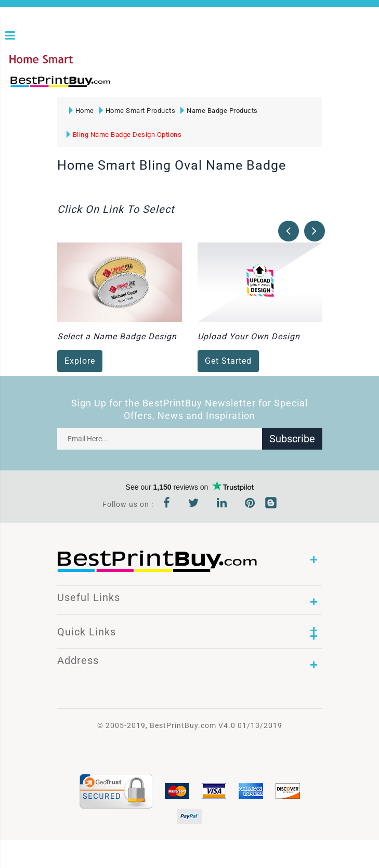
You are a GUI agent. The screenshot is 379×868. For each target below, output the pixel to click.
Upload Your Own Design (249, 337)
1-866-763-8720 (130, 86)
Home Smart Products (138, 111)
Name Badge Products (219, 111)
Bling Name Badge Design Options (124, 135)
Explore (80, 361)
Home (82, 111)
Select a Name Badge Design (117, 337)
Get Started (228, 361)
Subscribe (292, 439)
